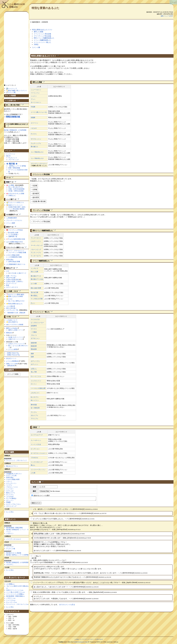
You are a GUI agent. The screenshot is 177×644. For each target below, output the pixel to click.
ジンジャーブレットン (38, 470)
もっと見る (10, 512)
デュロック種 (11, 549)
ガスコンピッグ (11, 506)
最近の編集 (12, 91)
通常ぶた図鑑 (38, 32)
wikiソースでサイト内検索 (15, 325)
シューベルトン (36, 90)
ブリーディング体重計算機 (17, 253)
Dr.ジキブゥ (35, 397)
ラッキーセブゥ (36, 256)
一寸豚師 (34, 332)
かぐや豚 (34, 284)
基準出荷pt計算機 (14, 262)
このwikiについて (12, 320)
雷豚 (32, 357)
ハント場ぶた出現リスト (15, 592)
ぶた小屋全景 (11, 306)
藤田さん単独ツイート (16, 330)
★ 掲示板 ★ (12, 164)
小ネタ (10, 299)
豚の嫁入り (34, 147)
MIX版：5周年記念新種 (16, 191)
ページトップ (12, 89)
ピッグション (35, 449)
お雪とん (34, 369)
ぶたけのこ (10, 564)
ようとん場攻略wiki (13, 361)
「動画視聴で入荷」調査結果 (16, 313)
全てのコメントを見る (67, 605)
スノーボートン (36, 440)
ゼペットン (10, 500)
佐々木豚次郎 (35, 408)
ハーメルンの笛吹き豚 (38, 388)
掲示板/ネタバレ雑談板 (14, 553)
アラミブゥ (34, 419)
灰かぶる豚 (34, 272)
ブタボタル (34, 458)
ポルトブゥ (34, 415)
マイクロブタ (35, 319)
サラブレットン (36, 139)
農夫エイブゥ (11, 493)
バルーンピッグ (36, 249)
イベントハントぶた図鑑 (15, 594)
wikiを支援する (13, 322)
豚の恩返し (34, 296)
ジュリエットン (36, 381)
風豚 (32, 354)
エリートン (34, 123)
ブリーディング (13, 160)
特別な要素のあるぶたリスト (42, 30)
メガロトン (10, 533)
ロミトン (34, 384)
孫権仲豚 (34, 343)
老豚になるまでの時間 (15, 296)
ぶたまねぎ (10, 497)
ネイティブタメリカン (14, 504)
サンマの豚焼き (11, 498)
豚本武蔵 (34, 405)
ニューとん (11, 600)
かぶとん (34, 134)
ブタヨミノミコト (12, 487)
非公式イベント (11, 358)
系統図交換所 (12, 218)
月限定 (36, 44)
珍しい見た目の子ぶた (16, 187)
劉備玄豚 (34, 346)
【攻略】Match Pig (12, 353)
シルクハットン (36, 241)
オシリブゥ (10, 495)
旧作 (17, 280)
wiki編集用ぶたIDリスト (14, 474)
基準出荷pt (10, 260)
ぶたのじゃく (35, 393)
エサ (8, 271)
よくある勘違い (13, 235)
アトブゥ (34, 412)
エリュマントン (11, 483)
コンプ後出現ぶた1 (37, 152)
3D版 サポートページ (15, 339)
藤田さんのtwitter (12, 328)
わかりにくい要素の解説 (16, 294)
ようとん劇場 (13, 349)
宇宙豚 (33, 107)
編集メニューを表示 (167, 16)
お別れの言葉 (11, 280)
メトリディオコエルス (14, 539)
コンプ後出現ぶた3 (37, 158)
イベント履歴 (11, 223)
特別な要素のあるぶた (45, 8)
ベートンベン (35, 93)
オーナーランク (11, 283)
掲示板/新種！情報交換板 (15, 528)
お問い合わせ (99, 639)
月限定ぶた (12, 195)
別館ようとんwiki (12, 364)
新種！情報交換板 (14, 168)
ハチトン (9, 481)
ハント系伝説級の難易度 (16, 209)
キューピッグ (12, 602)
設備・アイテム (11, 276)
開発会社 (9, 333)
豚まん (33, 465)
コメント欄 (36, 47)
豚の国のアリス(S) (37, 279)
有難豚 (33, 118)
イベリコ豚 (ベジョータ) (39, 112)
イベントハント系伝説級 (42, 34)
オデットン (34, 364)
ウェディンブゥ (36, 143)
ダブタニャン (35, 338)
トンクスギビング (37, 462)
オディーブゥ (35, 361)
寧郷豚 (8, 502)
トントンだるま (36, 444)
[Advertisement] (16, 49)
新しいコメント (22, 91)
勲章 (8, 285)
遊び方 (8, 156)
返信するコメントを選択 (41, 495)
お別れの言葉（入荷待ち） (15, 281)
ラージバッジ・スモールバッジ (16, 460)
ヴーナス (34, 329)
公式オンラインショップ (16, 344)
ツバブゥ (9, 485)
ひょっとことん (36, 376)
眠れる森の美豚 (36, 288)
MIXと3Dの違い (11, 308)
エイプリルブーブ (37, 435)
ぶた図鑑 (11, 185)
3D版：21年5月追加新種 (16, 189)
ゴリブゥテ (10, 547)
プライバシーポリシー (89, 639)
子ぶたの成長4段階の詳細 (16, 239)
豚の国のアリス (36, 276)
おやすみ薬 (12, 278)
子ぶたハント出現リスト (16, 202)
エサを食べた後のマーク (18, 273)
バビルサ (34, 128)
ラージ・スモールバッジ (16, 251)
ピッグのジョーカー (37, 323)
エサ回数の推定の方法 (15, 242)
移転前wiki (11, 366)
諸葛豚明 (34, 326)
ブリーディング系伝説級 (42, 36)
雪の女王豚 (34, 292)
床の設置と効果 (13, 233)
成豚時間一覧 (13, 236)
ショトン (34, 96)
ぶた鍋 (33, 473)
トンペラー (10, 489)
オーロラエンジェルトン (39, 453)
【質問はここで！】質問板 (17, 166)
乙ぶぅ (33, 303)
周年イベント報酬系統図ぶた (44, 38)
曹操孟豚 (34, 349)
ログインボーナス (12, 287)
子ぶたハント (13, 158)
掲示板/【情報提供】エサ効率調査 (15, 130)
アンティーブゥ (36, 253)
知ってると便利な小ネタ (16, 301)
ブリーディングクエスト (39, 164)
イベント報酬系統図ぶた (42, 40)
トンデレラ (34, 268)
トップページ (11, 154)
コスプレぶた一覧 (12, 310)
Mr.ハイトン (35, 400)
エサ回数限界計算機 (15, 257)
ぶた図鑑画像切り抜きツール (16, 264)
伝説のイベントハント (15, 205)
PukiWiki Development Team (81, 642)
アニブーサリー (36, 238)
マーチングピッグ (37, 245)
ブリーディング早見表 (15, 230)
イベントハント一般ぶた (42, 42)
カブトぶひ (10, 491)
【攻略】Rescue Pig (13, 355)
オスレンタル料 (11, 476)
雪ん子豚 (34, 372)
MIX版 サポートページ (16, 337)
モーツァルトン (36, 102)
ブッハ (33, 99)
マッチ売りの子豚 (37, 299)
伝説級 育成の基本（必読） (17, 207)
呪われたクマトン (12, 466)
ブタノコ (34, 335)
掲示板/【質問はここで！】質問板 (17, 555)
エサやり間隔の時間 (13, 255)
